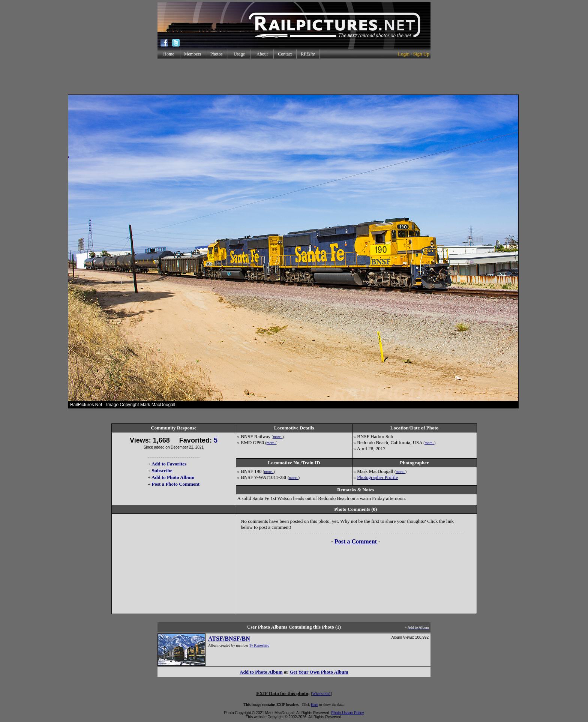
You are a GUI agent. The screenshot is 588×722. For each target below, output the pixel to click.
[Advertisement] (294, 77)
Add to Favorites (169, 464)
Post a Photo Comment (176, 484)
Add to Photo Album (173, 477)
